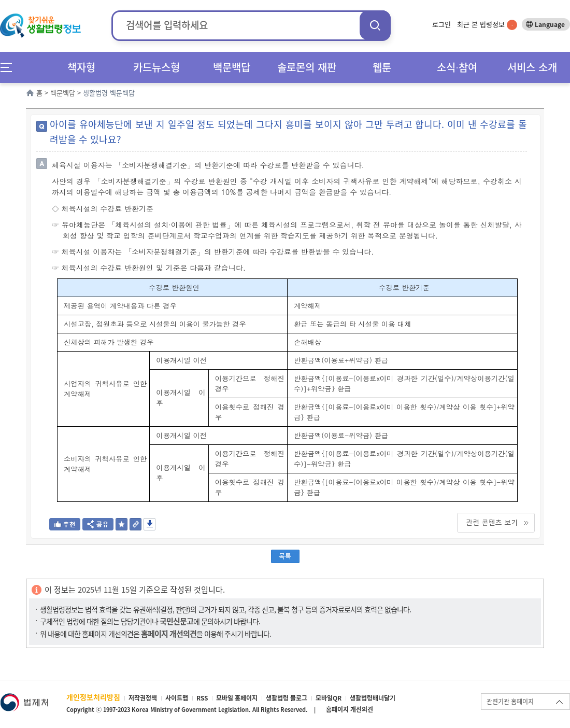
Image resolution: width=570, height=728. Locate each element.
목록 (285, 556)
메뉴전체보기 (10, 67)
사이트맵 (177, 698)
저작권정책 (143, 698)
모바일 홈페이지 (237, 698)
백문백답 (232, 67)
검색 (375, 25)
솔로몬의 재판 (307, 67)
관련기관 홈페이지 (510, 702)
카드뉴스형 (156, 67)
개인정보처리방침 (93, 697)
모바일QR (329, 698)
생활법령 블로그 (287, 698)
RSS (202, 698)
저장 (149, 524)
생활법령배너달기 (373, 698)
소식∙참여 (457, 67)
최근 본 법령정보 (487, 24)
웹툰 (382, 67)
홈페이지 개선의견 (350, 709)
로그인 (441, 24)
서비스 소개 (532, 67)
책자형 (81, 67)
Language (550, 24)
